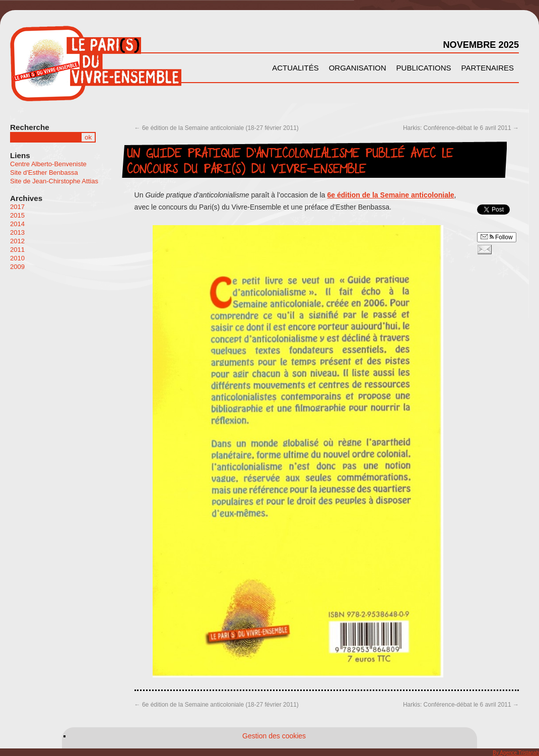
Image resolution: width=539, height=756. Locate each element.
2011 (17, 250)
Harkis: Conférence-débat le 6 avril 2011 (461, 128)
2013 (17, 232)
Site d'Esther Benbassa (44, 173)
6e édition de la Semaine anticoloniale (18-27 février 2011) (217, 128)
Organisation (358, 68)
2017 (17, 207)
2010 (17, 258)
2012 (17, 241)
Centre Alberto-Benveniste (48, 164)
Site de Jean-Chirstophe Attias (54, 181)
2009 (17, 267)
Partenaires (488, 68)
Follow (497, 237)
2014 (17, 224)
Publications (424, 68)
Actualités (295, 68)
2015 (17, 215)
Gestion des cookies (274, 736)
